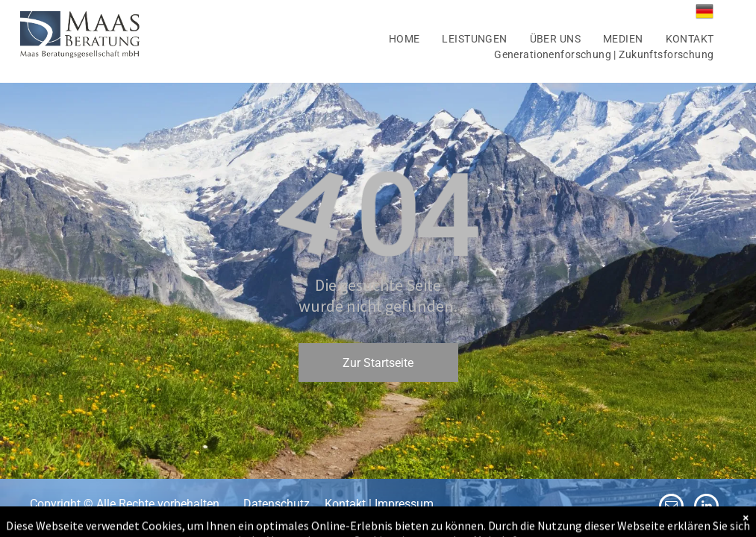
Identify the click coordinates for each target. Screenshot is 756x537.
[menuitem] (404, 39)
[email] (671, 508)
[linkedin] (706, 508)
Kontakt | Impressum (379, 504)
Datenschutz (277, 504)
